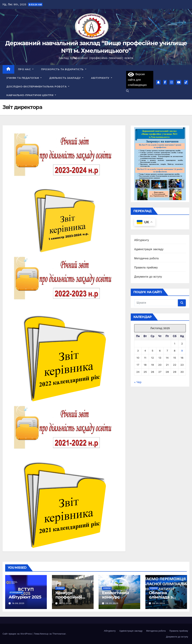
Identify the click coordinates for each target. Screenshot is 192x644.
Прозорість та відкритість (64, 69)
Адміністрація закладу (149, 249)
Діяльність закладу (66, 78)
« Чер (138, 382)
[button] (127, 91)
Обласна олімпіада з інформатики (163, 597)
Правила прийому (146, 268)
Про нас (26, 69)
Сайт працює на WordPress (18, 634)
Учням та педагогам (24, 78)
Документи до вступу (148, 277)
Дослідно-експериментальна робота (38, 87)
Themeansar (59, 634)
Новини (60, 588)
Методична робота (146, 258)
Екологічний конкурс (115, 595)
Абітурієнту (102, 78)
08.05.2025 (65, 603)
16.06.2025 (18, 603)
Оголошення (16, 593)
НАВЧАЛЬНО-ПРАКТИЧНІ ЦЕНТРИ (31, 95)
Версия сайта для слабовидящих (137, 80)
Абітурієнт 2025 (25, 597)
